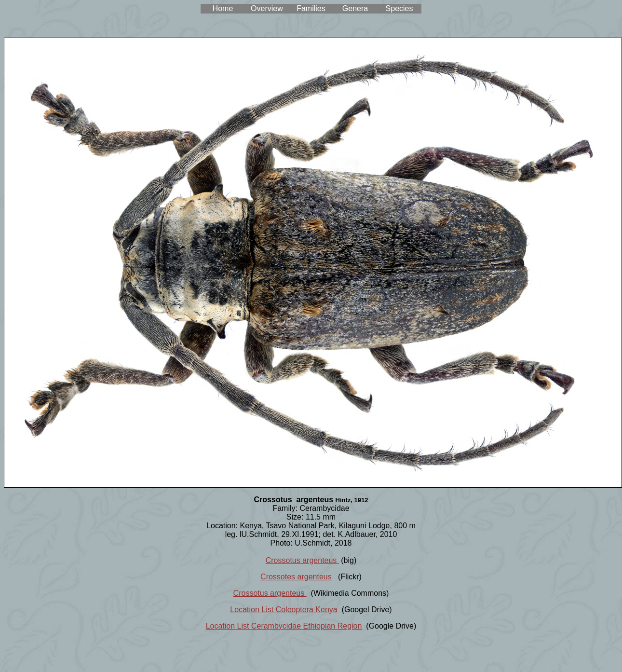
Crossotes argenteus (296, 577)
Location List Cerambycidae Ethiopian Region (284, 626)
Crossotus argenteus (302, 560)
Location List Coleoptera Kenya (284, 610)
